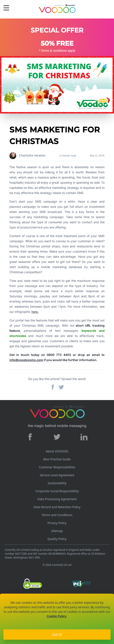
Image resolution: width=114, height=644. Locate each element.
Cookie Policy (57, 616)
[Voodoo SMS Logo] (57, 9)
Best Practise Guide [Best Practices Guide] (57, 459)
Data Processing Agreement (57, 499)
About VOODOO (57, 451)
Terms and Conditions (57, 515)
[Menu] (6, 8)
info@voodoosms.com (26, 360)
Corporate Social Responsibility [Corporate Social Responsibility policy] (57, 491)
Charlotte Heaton (32, 155)
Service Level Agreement (57, 475)
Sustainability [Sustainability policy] (57, 483)
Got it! (57, 635)
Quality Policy (57, 539)
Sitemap (57, 531)
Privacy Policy (57, 523)
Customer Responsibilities (57, 467)
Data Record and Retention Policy (57, 507)
